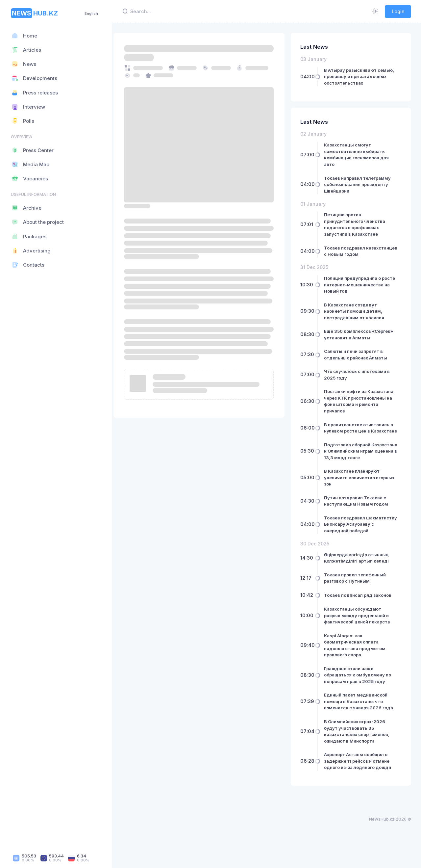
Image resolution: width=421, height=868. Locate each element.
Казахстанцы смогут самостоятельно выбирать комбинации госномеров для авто (360, 155)
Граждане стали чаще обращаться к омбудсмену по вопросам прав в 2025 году (361, 694)
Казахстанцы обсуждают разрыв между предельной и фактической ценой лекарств (360, 635)
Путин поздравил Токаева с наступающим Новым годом (359, 514)
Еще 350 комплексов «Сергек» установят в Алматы (362, 334)
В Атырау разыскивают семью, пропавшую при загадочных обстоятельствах (362, 77)
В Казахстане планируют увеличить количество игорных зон (362, 490)
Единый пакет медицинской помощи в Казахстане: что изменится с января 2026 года (362, 721)
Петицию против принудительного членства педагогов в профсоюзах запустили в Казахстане (358, 224)
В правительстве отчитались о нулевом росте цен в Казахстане (362, 431)
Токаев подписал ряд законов (361, 614)
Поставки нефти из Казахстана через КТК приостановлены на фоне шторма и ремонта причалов (362, 401)
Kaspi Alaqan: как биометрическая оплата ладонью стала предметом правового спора (358, 664)
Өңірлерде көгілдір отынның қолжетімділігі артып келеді (360, 577)
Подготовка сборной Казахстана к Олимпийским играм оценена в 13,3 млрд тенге (358, 461)
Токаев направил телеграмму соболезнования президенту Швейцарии (361, 184)
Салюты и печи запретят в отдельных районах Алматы (359, 355)
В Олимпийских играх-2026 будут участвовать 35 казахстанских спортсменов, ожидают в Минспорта (360, 751)
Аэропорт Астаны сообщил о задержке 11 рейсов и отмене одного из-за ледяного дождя (361, 780)
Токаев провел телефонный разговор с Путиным (358, 597)
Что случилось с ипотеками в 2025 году (360, 375)
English (91, 13)
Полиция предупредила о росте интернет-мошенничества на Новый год (361, 285)
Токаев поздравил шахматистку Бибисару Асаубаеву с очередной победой (354, 540)
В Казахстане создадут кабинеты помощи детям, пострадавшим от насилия (357, 311)
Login (398, 11)
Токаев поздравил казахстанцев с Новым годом (361, 251)
